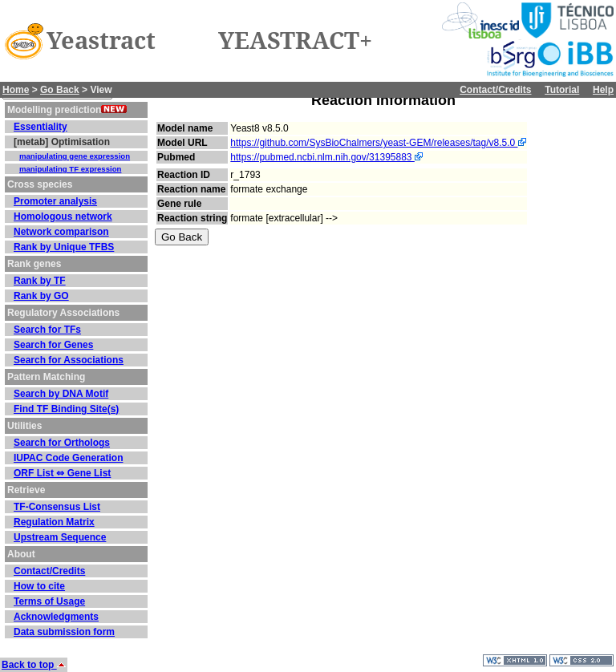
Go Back (60, 90)
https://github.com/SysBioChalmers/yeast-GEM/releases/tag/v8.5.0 (378, 143)
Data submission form (64, 632)
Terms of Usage (49, 601)
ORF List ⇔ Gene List (62, 473)
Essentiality (41, 127)
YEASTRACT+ (295, 41)
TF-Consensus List (57, 507)
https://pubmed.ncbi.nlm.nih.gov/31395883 (326, 157)
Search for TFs (47, 330)
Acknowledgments (56, 617)
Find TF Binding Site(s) (66, 409)
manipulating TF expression (70, 169)
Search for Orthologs (62, 443)
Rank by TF (40, 281)
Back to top (34, 665)
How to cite (39, 586)
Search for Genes (53, 345)
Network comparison (61, 232)
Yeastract (101, 41)
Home (16, 90)
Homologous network (63, 217)
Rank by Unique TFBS (64, 247)
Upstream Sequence (60, 537)
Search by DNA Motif (61, 394)
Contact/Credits (495, 90)
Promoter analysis (55, 201)
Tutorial (562, 90)
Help (603, 90)
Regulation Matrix (54, 522)
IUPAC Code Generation (68, 458)
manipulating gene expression (75, 156)
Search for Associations (69, 360)
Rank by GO (41, 296)
